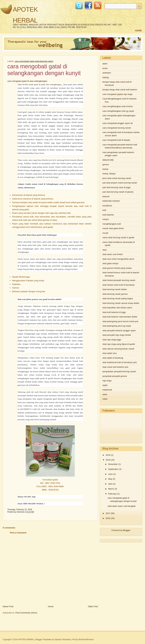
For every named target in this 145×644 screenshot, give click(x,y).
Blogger (127, 530)
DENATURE (108, 160)
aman (105, 68)
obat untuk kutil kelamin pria (115, 367)
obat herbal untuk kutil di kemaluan (119, 285)
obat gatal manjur (110, 263)
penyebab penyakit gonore (115, 376)
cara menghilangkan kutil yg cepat (118, 111)
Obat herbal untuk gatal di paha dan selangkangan (40, 84)
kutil (104, 210)
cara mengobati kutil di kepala (116, 140)
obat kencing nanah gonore (115, 294)
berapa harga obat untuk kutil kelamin (120, 90)
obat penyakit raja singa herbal (117, 335)
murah (105, 233)
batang (106, 77)
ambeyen (107, 73)
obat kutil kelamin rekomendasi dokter (120, 317)
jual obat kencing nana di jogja (116, 187)
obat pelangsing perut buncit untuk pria (120, 321)
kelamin (106, 196)
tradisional (107, 390)
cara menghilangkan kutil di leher (118, 106)
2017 (108, 513)
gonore (106, 164)
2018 (108, 460)
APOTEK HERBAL (26, 640)
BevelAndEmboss (86, 640)
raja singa (107, 381)
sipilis (105, 385)
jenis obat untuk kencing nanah (117, 178)
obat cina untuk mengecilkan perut (118, 259)
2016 (108, 518)
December (113, 464)
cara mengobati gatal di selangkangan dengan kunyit (44, 70)
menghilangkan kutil (112, 224)
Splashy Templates (63, 640)
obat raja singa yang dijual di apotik (119, 344)
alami (105, 64)
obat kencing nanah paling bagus (118, 298)
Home (138, 31)
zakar (105, 399)
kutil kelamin (108, 215)
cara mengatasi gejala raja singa (117, 94)
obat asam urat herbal (113, 254)
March (111, 489)
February (112, 494)
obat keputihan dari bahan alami (117, 308)
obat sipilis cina (109, 353)
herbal (105, 169)
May (110, 479)
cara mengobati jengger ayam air (118, 123)
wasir (105, 394)
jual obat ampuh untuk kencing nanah (120, 183)
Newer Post (8, 606)
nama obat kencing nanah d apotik (118, 237)
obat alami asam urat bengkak (121, 506)
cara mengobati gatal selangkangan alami (34, 61)
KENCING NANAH (111, 201)
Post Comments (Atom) (26, 613)
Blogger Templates (44, 640)
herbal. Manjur (109, 174)
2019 (108, 455)
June (110, 474)
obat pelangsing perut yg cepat (117, 326)
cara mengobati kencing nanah (117, 128)
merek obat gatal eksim (113, 228)
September (113, 469)
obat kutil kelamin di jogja (114, 312)
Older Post (93, 606)
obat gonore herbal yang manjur (117, 268)
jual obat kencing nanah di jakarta (118, 192)
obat (104, 250)
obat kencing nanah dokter (115, 289)
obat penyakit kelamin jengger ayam (119, 330)
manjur (106, 219)
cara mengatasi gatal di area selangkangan (27, 81)
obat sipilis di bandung (113, 358)
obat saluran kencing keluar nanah (118, 349)
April (110, 484)
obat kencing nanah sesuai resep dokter (121, 303)
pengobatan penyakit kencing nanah (119, 371)
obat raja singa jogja (112, 340)
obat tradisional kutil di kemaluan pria (120, 362)
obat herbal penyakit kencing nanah (119, 280)
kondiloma (107, 206)
